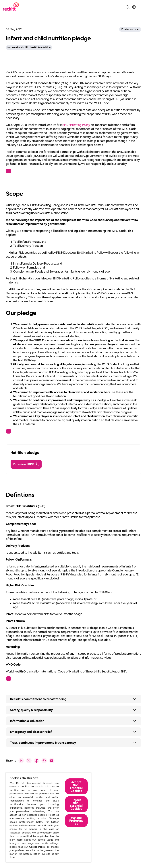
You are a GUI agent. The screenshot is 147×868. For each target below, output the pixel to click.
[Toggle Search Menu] (128, 7)
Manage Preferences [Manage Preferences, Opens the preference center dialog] (76, 821)
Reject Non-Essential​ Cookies (76, 804)
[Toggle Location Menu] (134, 7)
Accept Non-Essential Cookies (76, 786)
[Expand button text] (73, 698)
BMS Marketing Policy (76, 123)
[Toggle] (141, 7)
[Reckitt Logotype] (11, 7)
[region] (48, 817)
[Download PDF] (26, 463)
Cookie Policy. (37, 847)
